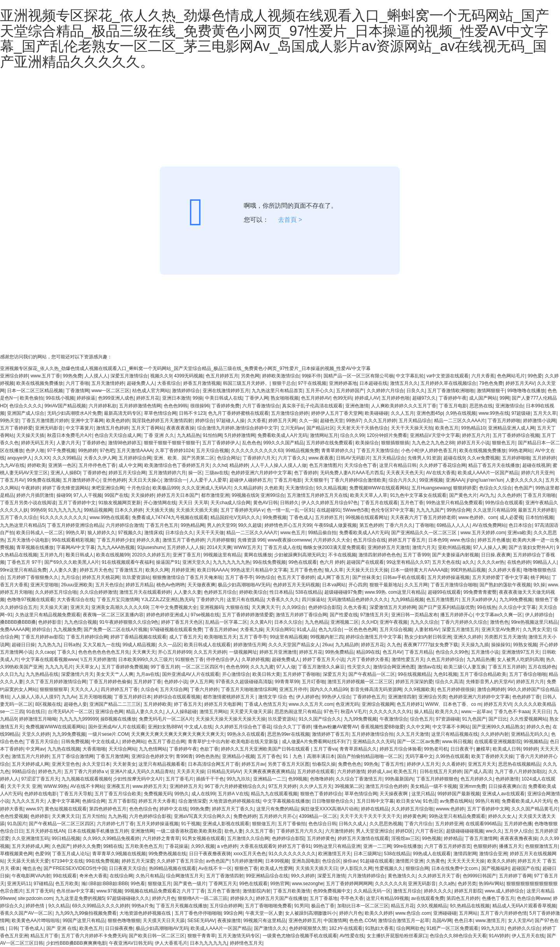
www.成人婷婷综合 (504, 891)
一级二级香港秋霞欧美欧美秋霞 (189, 831)
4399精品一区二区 (318, 816)
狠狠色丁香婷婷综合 (321, 794)
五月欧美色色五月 (144, 846)
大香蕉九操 (252, 630)
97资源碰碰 (447, 719)
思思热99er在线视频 (288, 734)
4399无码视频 (188, 376)
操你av (350, 861)
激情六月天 (424, 547)
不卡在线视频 (342, 555)
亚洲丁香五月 (187, 555)
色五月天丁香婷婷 (296, 577)
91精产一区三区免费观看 (452, 928)
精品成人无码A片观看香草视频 (524, 906)
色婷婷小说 (176, 682)
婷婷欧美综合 (253, 592)
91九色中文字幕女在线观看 (418, 495)
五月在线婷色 (542, 667)
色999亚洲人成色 (116, 398)
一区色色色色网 (360, 630)
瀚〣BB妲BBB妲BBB (105, 884)
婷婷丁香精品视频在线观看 (138, 637)
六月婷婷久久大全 (332, 540)
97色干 (331, 712)
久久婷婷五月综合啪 (56, 592)
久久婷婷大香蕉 (504, 570)
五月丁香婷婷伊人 (221, 443)
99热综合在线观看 (504, 503)
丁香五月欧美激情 (292, 891)
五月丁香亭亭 (239, 577)
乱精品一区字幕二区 (226, 622)
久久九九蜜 (262, 667)
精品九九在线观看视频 (274, 794)
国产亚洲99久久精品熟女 (498, 727)
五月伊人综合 (518, 831)
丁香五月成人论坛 (71, 854)
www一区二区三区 (110, 391)
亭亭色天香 (352, 898)
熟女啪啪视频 (285, 398)
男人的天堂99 (221, 525)
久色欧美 (274, 488)
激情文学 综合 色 (276, 697)
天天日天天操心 (145, 480)
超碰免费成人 (286, 659)
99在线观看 (65, 876)
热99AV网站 (491, 884)
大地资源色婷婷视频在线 (234, 801)
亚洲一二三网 (377, 846)
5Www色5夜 (356, 510)
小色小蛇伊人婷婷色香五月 (429, 451)
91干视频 (191, 824)
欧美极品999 (166, 488)
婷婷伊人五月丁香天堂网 (337, 413)
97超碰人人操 (230, 421)
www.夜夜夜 (321, 458)
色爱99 (42, 854)
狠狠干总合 (284, 383)
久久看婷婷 (453, 764)
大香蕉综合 (169, 383)
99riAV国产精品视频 (65, 406)
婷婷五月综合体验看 (401, 749)
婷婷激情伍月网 (250, 645)
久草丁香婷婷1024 (174, 451)
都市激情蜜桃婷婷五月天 (229, 697)
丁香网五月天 (223, 884)
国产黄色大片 (463, 495)
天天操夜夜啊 (394, 794)
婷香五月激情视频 (202, 383)
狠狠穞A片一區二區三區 (203, 898)
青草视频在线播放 (35, 547)
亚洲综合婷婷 (14, 376)
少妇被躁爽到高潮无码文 (300, 555)
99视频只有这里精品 (265, 921)
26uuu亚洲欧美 (77, 585)
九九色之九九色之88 (433, 443)
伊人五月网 (201, 682)
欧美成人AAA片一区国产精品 (488, 473)
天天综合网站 (122, 749)
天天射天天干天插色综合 (362, 428)
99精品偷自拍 (322, 533)
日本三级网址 (367, 854)
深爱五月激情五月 (460, 630)
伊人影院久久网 (356, 868)
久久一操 (308, 421)
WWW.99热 (56, 786)
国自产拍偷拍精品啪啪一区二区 (370, 756)
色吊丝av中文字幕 (75, 891)
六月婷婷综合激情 (124, 525)
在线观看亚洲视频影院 (498, 742)
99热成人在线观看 (432, 854)
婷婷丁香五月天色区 (182, 622)
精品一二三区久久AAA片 (460, 421)
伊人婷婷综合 (539, 615)
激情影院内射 (257, 891)
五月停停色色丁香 (97, 465)
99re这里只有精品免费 (23, 570)
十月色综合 (138, 488)
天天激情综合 (299, 488)
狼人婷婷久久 (101, 533)
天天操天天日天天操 (367, 570)
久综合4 (149, 689)
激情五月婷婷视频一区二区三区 (360, 682)
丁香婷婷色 (94, 443)
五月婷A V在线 (233, 794)
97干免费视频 (61, 451)
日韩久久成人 (353, 824)
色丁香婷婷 (306, 473)
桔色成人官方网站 (151, 391)
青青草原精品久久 (358, 749)
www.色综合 (463, 540)
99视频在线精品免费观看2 (152, 891)
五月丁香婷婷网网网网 (349, 884)
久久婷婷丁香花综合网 (443, 465)
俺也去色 (32, 868)
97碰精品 (43, 884)
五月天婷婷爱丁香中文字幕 (500, 577)
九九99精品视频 (407, 600)
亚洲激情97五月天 (521, 652)
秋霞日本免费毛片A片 (70, 435)
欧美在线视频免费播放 (40, 383)
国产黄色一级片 (190, 884)
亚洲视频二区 (345, 622)
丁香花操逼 (177, 846)
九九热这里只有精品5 (22, 525)
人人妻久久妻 (63, 570)
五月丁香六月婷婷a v (86, 772)
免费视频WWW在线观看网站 (379, 488)
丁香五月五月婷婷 (507, 667)
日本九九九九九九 (208, 943)
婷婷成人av (379, 772)
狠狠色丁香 (246, 868)
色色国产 (523, 488)
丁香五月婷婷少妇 (115, 540)
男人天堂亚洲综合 (374, 831)
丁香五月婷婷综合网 (87, 637)
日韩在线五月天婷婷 (441, 772)
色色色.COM (362, 921)
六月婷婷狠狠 (221, 540)
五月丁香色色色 (306, 570)
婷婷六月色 (164, 898)
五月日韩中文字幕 (375, 801)
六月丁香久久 (292, 458)
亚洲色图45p (430, 413)
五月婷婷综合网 (135, 458)
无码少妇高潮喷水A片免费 (74, 413)
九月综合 (70, 577)
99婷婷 (530, 749)
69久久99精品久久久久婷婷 (101, 906)
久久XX (42, 458)
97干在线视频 (312, 383)
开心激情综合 (236, 674)
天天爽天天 (144, 652)
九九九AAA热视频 (116, 547)
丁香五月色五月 (162, 525)
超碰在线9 (454, 458)
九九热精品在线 (42, 674)
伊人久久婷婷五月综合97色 (330, 503)
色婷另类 (467, 884)
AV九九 (487, 495)
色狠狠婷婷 (485, 846)
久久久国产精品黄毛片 (535, 809)
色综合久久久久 (26, 406)
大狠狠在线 (237, 607)
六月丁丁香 (193, 891)
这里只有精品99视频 (387, 898)
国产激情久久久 (270, 928)
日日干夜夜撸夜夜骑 (210, 854)
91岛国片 (17, 824)
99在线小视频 (60, 398)
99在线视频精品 (414, 674)
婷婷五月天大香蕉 (157, 801)
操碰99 (64, 495)
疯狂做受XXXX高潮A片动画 (329, 809)
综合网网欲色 (410, 928)
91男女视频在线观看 (203, 838)
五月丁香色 (269, 756)
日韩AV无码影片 (353, 458)
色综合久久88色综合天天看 (458, 936)
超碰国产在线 (526, 868)
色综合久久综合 (495, 488)
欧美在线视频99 (113, 555)
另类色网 (250, 376)
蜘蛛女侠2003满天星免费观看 (334, 547)
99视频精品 (535, 742)
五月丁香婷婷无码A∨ (242, 510)
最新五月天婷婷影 (537, 510)
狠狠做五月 (264, 824)
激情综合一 (175, 480)
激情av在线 (430, 667)
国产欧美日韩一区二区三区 (157, 936)
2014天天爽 (219, 547)
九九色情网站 (153, 749)
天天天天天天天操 (466, 861)
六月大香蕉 (483, 376)
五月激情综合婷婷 (290, 413)
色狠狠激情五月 (541, 846)
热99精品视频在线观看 (172, 868)
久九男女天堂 (537, 630)
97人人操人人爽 (489, 547)
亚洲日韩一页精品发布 (415, 615)
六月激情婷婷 (339, 831)
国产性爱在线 (344, 615)
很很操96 (200, 406)
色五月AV (393, 652)
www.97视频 (109, 891)
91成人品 (306, 630)
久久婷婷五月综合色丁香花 (243, 727)
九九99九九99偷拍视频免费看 (86, 913)
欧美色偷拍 (31, 398)
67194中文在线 (67, 861)
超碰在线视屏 (536, 465)
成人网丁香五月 (333, 577)
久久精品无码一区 (372, 891)
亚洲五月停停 (293, 689)
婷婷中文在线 (173, 809)
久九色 (394, 645)
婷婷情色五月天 (246, 943)
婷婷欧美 (37, 465)
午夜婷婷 (30, 488)
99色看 (138, 884)
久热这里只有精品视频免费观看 (48, 615)
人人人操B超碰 (181, 712)
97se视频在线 (205, 615)
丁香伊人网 (257, 398)
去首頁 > (290, 220)
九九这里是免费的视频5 (80, 898)
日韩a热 (72, 645)
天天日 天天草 (193, 503)
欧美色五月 (447, 428)
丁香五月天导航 (76, 794)
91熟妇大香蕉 (379, 928)
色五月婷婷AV (316, 398)
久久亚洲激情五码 (30, 838)
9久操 (540, 585)
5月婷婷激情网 (240, 435)
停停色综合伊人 (222, 659)
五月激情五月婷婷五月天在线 (317, 495)
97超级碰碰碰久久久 (128, 898)
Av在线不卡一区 (215, 868)
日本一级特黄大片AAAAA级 (419, 570)
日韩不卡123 (192, 413)
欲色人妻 (234, 831)
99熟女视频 (525, 645)
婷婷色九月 (50, 772)
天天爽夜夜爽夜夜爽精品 (269, 772)
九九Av (69, 697)
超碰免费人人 (141, 383)
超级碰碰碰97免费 (343, 592)
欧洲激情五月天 (334, 854)
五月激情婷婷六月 (167, 473)
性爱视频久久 (389, 868)
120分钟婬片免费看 (387, 435)
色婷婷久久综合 (524, 928)
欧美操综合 (367, 443)
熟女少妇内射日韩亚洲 (428, 637)
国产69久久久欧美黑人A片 (72, 562)
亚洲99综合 (272, 495)
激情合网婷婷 (491, 689)
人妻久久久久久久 (524, 480)
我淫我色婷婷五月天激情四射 (162, 421)
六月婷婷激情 (351, 772)
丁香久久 (66, 652)
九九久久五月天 (28, 801)
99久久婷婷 (303, 876)
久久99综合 (294, 607)
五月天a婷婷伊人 (479, 600)
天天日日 (541, 712)
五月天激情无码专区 (239, 936)
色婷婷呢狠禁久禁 (308, 928)
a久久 (468, 562)
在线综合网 (121, 876)
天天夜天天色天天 (405, 473)
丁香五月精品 (419, 652)
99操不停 (311, 376)
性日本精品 (281, 592)
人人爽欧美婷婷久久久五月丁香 (404, 406)
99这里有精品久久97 (408, 562)
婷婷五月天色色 (96, 570)
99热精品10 (473, 428)
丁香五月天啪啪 (539, 495)
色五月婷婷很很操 (456, 689)
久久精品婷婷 (248, 488)
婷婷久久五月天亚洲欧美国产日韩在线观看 (266, 749)
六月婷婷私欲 (103, 406)
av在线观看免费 (428, 898)
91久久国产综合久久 (320, 719)
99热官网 (280, 884)
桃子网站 (540, 577)
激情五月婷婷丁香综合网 (301, 615)
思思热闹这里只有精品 (298, 712)
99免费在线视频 (44, 480)
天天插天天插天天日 (317, 868)
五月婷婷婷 (544, 458)
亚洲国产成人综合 (26, 413)
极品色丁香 (323, 906)
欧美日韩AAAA (213, 570)
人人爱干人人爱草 (208, 480)
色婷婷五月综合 (220, 592)
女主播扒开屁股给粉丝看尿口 (397, 936)
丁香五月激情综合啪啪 (454, 585)
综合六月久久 (402, 480)
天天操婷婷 (142, 495)
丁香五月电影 (453, 406)
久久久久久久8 (390, 884)
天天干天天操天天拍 (412, 428)
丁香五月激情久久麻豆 (321, 667)
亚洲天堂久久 (196, 562)
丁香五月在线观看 (379, 503)
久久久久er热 (491, 562)
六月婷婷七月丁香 (115, 824)
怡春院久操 (324, 764)
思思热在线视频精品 (519, 764)
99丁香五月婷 (165, 667)
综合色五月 (422, 719)
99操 (197, 398)
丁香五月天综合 (42, 742)
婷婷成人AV (367, 398)
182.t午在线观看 (346, 928)
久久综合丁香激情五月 (359, 779)
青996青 (184, 756)
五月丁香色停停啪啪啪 (198, 913)
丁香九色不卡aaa (512, 712)
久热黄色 (436, 861)
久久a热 (447, 884)
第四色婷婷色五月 (108, 809)
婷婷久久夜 (148, 540)
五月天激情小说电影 (28, 540)
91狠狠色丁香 (190, 659)
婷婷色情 (36, 906)
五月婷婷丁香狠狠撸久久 (33, 577)
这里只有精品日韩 (398, 465)
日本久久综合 (288, 622)
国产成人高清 (478, 772)
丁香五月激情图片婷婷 (45, 421)
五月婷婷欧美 (157, 704)
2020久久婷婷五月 (151, 555)
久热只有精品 (150, 876)
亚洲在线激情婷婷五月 (226, 391)
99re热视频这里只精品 (534, 622)
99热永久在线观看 (246, 734)
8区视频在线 (48, 704)
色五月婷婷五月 (222, 376)
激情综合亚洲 (493, 854)
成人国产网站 (483, 398)
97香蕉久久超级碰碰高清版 (244, 682)
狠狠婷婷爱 (465, 488)
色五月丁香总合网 (166, 742)
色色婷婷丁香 (526, 697)
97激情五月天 (374, 615)
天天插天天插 (159, 510)
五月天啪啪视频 (95, 697)
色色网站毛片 (511, 376)
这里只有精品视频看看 (162, 764)
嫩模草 (483, 749)
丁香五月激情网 (112, 756)
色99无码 (342, 398)
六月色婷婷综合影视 (150, 816)
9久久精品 (59, 906)
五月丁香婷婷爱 (16, 428)
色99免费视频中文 (332, 891)
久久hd (220, 465)
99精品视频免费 (302, 451)
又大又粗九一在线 (101, 645)
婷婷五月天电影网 (223, 704)
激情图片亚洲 (409, 861)
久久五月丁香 (259, 831)
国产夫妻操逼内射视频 (455, 555)
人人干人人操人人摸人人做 (278, 465)
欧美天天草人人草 (369, 495)
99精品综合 (24, 772)
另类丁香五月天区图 (289, 764)
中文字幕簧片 (80, 428)
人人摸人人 (96, 376)
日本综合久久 (179, 533)
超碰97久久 (424, 398)
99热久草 (75, 533)
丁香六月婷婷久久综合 (464, 622)
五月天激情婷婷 (108, 383)
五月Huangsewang (431, 488)
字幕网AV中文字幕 (76, 547)
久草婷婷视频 (255, 659)
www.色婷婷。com (478, 517)
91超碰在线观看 (377, 861)
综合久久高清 (449, 682)
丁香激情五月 (129, 570)
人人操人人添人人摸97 (35, 697)
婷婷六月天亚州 (537, 473)
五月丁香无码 (40, 891)
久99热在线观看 (452, 756)
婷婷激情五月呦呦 (38, 719)
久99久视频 (203, 846)
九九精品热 (189, 435)
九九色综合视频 (80, 622)
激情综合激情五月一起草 (404, 921)
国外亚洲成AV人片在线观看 (191, 674)
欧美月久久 (447, 712)
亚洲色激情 (357, 406)
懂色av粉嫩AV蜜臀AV (336, 727)
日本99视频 (277, 861)
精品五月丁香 (44, 936)
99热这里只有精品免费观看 (454, 503)
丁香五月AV (12, 480)
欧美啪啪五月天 (220, 637)
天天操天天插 (30, 435)
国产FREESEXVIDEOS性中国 (75, 868)
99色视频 (431, 838)
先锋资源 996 (251, 540)
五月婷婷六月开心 (278, 816)
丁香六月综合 (418, 824)
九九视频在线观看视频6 (86, 779)
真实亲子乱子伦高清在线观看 (312, 406)
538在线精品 (309, 592)
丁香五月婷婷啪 (504, 421)
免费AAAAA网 (15, 630)
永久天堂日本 (96, 764)
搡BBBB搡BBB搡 (18, 622)
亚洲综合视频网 (378, 704)
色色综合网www (534, 898)
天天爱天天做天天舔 (251, 712)
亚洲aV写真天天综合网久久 (202, 816)
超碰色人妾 (75, 704)
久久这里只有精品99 (494, 510)
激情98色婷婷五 (125, 443)
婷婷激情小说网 (539, 421)
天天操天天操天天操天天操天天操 (231, 719)
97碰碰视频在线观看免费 (176, 630)
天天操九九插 (475, 645)
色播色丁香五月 (498, 898)
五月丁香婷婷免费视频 (125, 667)
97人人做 (286, 667)
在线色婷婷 (519, 562)
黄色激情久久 (402, 876)
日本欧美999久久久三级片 (145, 659)
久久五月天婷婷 (210, 652)
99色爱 (535, 376)
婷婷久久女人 (502, 816)
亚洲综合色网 (109, 712)
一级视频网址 (243, 652)
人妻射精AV (427, 630)
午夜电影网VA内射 (31, 876)
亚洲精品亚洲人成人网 (511, 428)
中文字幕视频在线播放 (286, 801)
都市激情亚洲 (215, 495)
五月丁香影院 (122, 801)
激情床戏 (154, 533)
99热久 (181, 794)
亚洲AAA (455, 480)
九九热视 (117, 816)
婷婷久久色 (538, 727)
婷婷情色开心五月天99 (288, 525)
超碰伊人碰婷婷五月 (250, 480)
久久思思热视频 (386, 824)
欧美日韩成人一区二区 (40, 533)
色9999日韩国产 (480, 876)
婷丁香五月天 (188, 704)
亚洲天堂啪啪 (44, 585)
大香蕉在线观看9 (258, 846)
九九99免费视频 (516, 600)
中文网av (35, 749)
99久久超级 (250, 525)
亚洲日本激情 (176, 398)
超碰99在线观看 (444, 592)
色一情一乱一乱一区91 (290, 510)
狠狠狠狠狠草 (54, 689)
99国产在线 (116, 495)
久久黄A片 (261, 622)
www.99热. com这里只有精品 (395, 592)
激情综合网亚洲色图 (394, 667)
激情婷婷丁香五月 (331, 734)
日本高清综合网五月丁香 (213, 764)
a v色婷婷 (227, 846)
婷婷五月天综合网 (127, 473)
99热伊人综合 (336, 697)
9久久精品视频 (332, 488)
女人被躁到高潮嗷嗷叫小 (311, 913)
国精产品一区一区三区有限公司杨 (359, 376)
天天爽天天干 (266, 607)
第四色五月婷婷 (463, 898)
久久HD (369, 622)
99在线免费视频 (269, 562)
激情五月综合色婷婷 (387, 786)
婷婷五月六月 (476, 435)
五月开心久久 (320, 391)
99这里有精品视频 (289, 637)
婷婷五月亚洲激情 (278, 652)
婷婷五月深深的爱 (414, 682)
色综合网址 (229, 458)
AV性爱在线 (352, 936)
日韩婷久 (289, 503)
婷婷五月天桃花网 (101, 577)
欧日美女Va (408, 801)
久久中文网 (418, 727)
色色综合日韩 (322, 824)
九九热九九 (49, 645)
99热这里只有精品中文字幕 (259, 570)
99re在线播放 (408, 846)
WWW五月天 (247, 547)
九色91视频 (445, 674)
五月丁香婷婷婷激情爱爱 (248, 615)
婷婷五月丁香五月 (407, 540)
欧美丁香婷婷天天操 (492, 756)
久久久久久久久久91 (390, 712)
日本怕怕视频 (539, 517)
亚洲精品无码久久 (530, 734)
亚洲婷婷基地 (343, 383)
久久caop (45, 652)
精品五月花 (402, 906)
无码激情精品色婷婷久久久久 (358, 600)
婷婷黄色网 (415, 816)
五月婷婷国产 (350, 391)
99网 (505, 398)
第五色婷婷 (371, 525)
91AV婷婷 (499, 936)
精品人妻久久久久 (145, 712)
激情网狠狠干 (491, 391)
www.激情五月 (491, 921)
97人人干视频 (88, 495)
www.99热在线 (494, 413)
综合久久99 (352, 435)
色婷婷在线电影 (40, 794)
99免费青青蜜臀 (480, 592)
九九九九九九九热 (231, 562)
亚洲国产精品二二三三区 (115, 704)
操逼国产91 (168, 562)
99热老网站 (521, 451)
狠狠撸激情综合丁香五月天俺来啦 (187, 577)
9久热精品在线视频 (470, 906)
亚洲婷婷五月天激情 (388, 547)
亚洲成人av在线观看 (503, 794)
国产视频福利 (495, 868)
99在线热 (487, 607)
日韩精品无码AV (224, 772)
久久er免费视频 (483, 458)
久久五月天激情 (413, 734)
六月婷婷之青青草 (161, 838)
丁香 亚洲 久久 (159, 435)
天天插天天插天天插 (197, 510)
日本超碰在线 (373, 383)
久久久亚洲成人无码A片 (206, 488)
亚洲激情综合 (509, 406)
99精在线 (113, 846)
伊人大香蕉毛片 (171, 943)
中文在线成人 (105, 742)
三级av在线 (217, 473)
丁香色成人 (301, 517)
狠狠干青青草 (201, 936)
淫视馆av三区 (405, 838)
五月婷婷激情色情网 (140, 406)
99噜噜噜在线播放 (526, 391)
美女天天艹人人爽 (115, 674)
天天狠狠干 (316, 480)
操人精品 (423, 712)
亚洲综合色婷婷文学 (152, 756)
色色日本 (464, 921)
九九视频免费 (67, 630)
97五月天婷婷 (283, 786)
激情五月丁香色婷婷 (184, 540)
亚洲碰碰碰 (445, 913)
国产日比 (498, 719)
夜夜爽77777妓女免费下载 (431, 645)
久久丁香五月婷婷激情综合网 (56, 682)
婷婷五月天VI (498, 704)
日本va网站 (334, 585)
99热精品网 (193, 525)
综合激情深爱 (192, 801)
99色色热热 (207, 756)
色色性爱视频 (14, 816)
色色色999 (237, 667)
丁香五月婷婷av (221, 630)
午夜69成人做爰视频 (335, 525)
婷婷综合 (205, 421)
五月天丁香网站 (148, 428)
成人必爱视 (511, 517)
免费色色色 (350, 764)
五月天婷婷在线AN (45, 831)
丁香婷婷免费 (226, 406)
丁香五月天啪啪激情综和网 (249, 689)
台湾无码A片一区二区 (70, 712)
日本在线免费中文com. (455, 868)
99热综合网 (458, 510)
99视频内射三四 (327, 637)
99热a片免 (143, 906)
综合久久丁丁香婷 (292, 727)
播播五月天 (511, 846)
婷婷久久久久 (438, 891)
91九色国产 (474, 719)
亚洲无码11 (19, 884)
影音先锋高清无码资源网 (376, 689)
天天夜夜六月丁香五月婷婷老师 (423, 517)
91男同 (301, 906)
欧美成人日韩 (507, 749)
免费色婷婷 (245, 816)
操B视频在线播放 (118, 719)
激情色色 (499, 622)
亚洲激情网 (142, 831)
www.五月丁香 (45, 376)
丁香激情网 (77, 391)
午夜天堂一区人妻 (264, 913)
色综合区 (331, 861)
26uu (328, 645)
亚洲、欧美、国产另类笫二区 (184, 458)
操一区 (195, 473)
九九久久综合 (424, 622)
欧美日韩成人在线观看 (207, 645)
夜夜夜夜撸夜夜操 (519, 838)
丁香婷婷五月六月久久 (299, 831)
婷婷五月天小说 (473, 443)
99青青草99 (287, 682)
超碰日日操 (23, 645)
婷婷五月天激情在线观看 (363, 838)
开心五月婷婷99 (174, 652)
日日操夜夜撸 (119, 928)
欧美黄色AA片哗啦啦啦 (36, 921)
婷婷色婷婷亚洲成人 (167, 615)
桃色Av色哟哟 (171, 585)
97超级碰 (521, 413)
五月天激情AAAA (135, 451)
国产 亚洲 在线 (62, 928)
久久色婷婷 (509, 495)
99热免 (371, 764)
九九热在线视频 (64, 749)
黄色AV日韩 (265, 503)
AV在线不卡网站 (87, 786)
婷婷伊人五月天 (423, 764)
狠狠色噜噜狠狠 (124, 921)
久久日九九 (12, 674)
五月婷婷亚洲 (449, 824)
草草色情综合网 (160, 413)
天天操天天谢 (54, 607)
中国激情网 (335, 921)
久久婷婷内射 (495, 734)
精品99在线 (368, 652)
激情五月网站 (213, 712)
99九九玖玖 (239, 779)
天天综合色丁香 (360, 465)
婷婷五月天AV (520, 383)
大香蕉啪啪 (94, 749)
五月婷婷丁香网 (515, 876)
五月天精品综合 (415, 421)
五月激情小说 (485, 652)
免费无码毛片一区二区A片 (166, 719)
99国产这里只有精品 (84, 921)
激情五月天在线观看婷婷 (145, 592)
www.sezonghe (308, 884)
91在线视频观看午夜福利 (127, 562)
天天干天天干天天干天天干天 (370, 816)
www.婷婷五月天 (150, 786)
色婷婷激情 (507, 779)
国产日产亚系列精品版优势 (446, 607)
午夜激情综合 (394, 719)
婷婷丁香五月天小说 (324, 659)
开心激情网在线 (160, 503)
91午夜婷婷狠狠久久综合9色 (129, 622)
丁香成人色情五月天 (265, 704)
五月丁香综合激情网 (73, 756)
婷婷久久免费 (87, 846)
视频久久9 (161, 376)
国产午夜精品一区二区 (372, 674)
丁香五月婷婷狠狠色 (437, 779)
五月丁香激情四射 (225, 876)
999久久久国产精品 (283, 443)
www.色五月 (293, 533)
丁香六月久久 (399, 525)
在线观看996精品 (483, 824)
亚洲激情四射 (402, 697)
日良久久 (416, 391)
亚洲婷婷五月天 (186, 786)
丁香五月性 (392, 764)
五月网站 (468, 913)
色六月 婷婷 (332, 562)
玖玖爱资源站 (136, 577)
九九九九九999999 (79, 719)
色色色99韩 (176, 406)
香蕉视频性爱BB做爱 (382, 727)
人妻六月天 (68, 443)
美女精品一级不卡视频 (434, 786)
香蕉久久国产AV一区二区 (26, 913)
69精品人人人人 (453, 525)
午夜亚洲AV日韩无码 (130, 943)
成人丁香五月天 (185, 637)
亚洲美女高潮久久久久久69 (120, 607)
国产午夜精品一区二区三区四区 (61, 824)
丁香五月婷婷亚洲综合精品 (75, 525)
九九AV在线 (12, 465)
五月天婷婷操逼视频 (448, 577)
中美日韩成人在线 (224, 398)
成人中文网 (130, 465)
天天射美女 (124, 764)
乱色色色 (252, 443)
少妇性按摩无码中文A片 (138, 779)
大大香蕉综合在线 (75, 600)
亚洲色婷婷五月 (305, 921)
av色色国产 (218, 861)
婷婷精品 (453, 838)
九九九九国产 (430, 510)
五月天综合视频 (212, 451)
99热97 (354, 421)
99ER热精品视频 (468, 570)
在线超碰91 (328, 510)
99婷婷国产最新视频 (459, 794)
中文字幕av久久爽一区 (499, 615)
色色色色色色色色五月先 (104, 652)
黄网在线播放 (258, 555)
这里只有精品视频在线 (455, 734)
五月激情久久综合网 (248, 838)
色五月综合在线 (369, 540)
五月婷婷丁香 (147, 682)
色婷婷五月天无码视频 (296, 585)
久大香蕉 (257, 421)
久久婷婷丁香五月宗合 (180, 861)
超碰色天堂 (332, 421)
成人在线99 (203, 794)
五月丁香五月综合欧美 (118, 794)
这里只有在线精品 (245, 600)
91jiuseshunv (151, 547)
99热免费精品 (339, 652)
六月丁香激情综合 (261, 406)
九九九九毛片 (59, 667)
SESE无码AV (201, 921)
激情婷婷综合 (186, 391)
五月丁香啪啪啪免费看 (268, 906)
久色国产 (61, 846)
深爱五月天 (334, 674)
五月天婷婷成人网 (30, 764)
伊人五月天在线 (528, 936)
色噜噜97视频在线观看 (31, 600)
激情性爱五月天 (408, 659)
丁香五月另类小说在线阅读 (28, 503)
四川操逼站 (313, 600)
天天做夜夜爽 (201, 585)
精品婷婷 (239, 465)
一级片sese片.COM (108, 734)
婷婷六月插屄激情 (35, 495)
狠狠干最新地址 (386, 585)
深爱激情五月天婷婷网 (393, 607)
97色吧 (107, 451)
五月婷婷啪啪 (516, 458)
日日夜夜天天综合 (128, 868)
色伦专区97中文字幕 (392, 510)
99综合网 (233, 913)
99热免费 (73, 376)
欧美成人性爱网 (276, 868)
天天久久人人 (84, 689)
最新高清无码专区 (122, 413)
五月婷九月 (51, 555)
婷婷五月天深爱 (138, 861)
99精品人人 (545, 562)
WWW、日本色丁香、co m (453, 704)
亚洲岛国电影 (306, 861)
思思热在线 (481, 406)
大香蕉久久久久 (283, 600)
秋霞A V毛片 (354, 712)
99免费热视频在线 (167, 854)
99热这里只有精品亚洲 (337, 846)
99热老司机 (436, 749)
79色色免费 (491, 383)
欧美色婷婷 (118, 421)
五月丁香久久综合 (19, 517)
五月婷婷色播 (518, 824)
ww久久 (494, 831)
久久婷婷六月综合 (385, 391)
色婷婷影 (40, 816)
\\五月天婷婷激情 (98, 659)
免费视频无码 (158, 794)
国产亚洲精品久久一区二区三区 (424, 533)
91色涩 (430, 801)
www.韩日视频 (457, 742)
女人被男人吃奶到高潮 (520, 659)
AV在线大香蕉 (440, 473)
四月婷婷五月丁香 (119, 689)
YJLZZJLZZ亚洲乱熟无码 (167, 600)
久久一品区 (170, 645)
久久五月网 (416, 585)
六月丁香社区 (429, 831)
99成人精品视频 (139, 645)
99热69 (38, 510)
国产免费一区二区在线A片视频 (115, 630)
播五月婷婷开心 (457, 615)
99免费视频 (275, 517)
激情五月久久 (404, 383)
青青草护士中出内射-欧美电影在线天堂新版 (234, 742)
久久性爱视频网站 (528, 719)
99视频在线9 (245, 495)
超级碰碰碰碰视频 (465, 831)
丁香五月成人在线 (282, 547)
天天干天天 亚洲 (24, 786)
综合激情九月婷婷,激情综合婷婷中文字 (237, 428)
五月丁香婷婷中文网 (488, 809)
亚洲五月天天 (482, 764)
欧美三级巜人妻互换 (465, 667)
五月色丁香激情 (224, 891)
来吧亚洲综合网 (108, 488)
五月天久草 (545, 413)
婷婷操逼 (86, 398)
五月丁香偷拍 (292, 824)
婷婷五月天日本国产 (178, 495)
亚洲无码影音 (49, 428)
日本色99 (438, 540)
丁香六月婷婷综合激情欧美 (358, 480)
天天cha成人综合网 (230, 503)
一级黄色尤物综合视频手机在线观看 (300, 936)
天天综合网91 (280, 630)
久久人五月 (402, 413)
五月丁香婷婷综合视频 (516, 435)
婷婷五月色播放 (494, 540)
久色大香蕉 (355, 607)
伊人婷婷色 (308, 697)
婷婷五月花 (148, 398)
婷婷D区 (404, 831)
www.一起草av (476, 712)
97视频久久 (130, 533)
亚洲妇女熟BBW (165, 727)
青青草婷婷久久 (338, 451)
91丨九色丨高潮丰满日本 (309, 756)
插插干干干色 (210, 779)
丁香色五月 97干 (24, 562)
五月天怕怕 (94, 816)
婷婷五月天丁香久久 (233, 809)
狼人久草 (334, 570)
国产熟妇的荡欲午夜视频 (505, 585)
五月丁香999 (416, 555)
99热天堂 (10, 421)
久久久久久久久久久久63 (257, 451)
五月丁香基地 (324, 898)
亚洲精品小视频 (238, 756)
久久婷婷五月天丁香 (439, 876)
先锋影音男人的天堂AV (490, 682)
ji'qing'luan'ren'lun (485, 480)
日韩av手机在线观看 (404, 577)
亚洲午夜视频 (394, 622)
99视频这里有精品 (222, 555)
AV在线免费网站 (489, 525)
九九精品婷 (347, 645)
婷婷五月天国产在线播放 (282, 898)
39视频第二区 (349, 786)
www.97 (34, 809)
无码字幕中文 (419, 756)
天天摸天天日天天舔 (164, 921)
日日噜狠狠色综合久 (333, 801)
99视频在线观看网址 (367, 517)
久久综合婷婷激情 (98, 592)
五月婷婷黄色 (321, 838)
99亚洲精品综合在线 (267, 876)
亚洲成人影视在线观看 (226, 824)
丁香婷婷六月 (210, 600)
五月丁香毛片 (180, 779)
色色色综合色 (143, 809)
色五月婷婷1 (410, 704)
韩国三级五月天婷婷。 (246, 383)
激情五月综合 (407, 891)
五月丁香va (325, 749)
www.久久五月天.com (311, 704)
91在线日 (36, 712)
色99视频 (298, 779)
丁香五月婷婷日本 (133, 697)
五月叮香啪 (313, 682)
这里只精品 (423, 794)
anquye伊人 (19, 458)
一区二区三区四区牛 (203, 667)
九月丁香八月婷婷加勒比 (520, 772)
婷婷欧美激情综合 (281, 376)
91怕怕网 (212, 435)
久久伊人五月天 (316, 786)
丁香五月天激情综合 (378, 451)
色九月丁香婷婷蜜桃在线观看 (238, 413)
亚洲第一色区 (62, 465)
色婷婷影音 (50, 622)
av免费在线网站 (456, 801)
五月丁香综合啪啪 (528, 674)
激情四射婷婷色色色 (380, 555)
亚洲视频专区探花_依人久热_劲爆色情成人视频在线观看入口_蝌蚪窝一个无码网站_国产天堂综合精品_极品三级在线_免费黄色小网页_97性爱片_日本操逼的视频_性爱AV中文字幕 (185, 368)
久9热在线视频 (461, 413)
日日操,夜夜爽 (496, 555)
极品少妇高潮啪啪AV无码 (244, 585)
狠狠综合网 (417, 868)
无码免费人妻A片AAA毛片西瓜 (352, 473)
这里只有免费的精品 (277, 809)
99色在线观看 (303, 562)
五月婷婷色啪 (395, 398)
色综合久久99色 (452, 652)
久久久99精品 (67, 458)
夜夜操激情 (229, 921)
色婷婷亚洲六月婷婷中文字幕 (261, 473)
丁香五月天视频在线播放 (182, 906)
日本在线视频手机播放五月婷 (98, 831)
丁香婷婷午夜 (453, 398)
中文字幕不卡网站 (451, 727)
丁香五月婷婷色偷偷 (110, 682)
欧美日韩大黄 (266, 674)
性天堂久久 (359, 667)
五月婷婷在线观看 (316, 772)
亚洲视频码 (212, 607)
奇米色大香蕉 (93, 876)
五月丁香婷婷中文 (77, 503)
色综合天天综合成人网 (118, 435)
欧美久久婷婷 (501, 861)
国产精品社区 (320, 428)
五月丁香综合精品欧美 (483, 674)
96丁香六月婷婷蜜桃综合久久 (235, 786)
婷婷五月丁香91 (294, 846)
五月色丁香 (412, 503)
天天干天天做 (210, 533)
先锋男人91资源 (424, 458)
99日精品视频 (66, 838)
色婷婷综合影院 (325, 607)
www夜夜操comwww (289, 540)
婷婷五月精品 (140, 585)
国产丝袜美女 (366, 577)
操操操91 (501, 645)
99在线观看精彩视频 (73, 540)
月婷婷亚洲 (183, 570)
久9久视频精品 (432, 906)
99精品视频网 (98, 510)
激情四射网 (465, 854)
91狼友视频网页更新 (120, 503)
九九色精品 (317, 622)
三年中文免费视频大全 (174, 607)
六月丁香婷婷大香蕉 (368, 659)
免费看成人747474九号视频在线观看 (170, 517)
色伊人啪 (35, 451)
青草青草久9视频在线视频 (119, 854)
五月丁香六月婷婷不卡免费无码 (94, 936)
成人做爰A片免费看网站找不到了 (316, 742)
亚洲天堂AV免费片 (501, 630)
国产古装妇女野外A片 (531, 547)
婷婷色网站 (134, 742)
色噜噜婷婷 (322, 779)
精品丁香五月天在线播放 (494, 465)
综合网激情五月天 (185, 876)
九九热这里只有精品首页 (277, 391)
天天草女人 (87, 667)
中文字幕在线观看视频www (49, 659)
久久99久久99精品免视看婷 (111, 838)
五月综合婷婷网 (226, 906)
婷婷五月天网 (282, 421)
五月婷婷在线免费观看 (329, 443)
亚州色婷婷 (114, 480)
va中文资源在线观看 (448, 376)
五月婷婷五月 (329, 517)
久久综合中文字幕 (517, 607)
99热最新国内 (399, 779)
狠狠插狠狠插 (395, 443)
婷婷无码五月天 (37, 443)
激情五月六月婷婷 (30, 756)
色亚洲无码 (347, 704)
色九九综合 (330, 630)
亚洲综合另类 (432, 697)
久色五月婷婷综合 (445, 659)
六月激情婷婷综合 (366, 876)
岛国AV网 (442, 921)
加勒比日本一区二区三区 (363, 906)
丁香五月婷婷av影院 (42, 637)
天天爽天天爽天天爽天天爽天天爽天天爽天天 (178, 734)
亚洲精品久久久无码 (374, 742)
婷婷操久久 (242, 898)
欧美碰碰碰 (376, 413)
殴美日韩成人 (80, 555)
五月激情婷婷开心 (81, 480)
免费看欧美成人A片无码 (282, 435)
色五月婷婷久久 (477, 779)
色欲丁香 (209, 749)
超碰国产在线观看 (365, 562)
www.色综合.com (413, 913)
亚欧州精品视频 (454, 547)
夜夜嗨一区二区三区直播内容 (113, 615)
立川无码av (292, 428)
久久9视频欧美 (419, 689)
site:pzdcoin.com (35, 898)
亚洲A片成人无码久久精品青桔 (142, 772)
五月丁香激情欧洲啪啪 (451, 391)
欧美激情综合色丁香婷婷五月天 (177, 465)
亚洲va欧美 (519, 533)
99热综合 (265, 577)
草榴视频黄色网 (16, 854)
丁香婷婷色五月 (369, 697)
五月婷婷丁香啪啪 (301, 674)
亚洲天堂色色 (66, 764)
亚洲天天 (80, 607)
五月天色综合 (109, 585)
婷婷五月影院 (468, 891)
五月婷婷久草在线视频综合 (448, 383)
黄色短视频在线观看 (66, 809)
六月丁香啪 (77, 383)
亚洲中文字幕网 (87, 421)
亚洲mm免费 (472, 786)
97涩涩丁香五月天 (40, 779)
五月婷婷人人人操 (185, 547)
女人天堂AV (520, 921)
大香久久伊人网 (100, 458)
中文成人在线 (198, 727)
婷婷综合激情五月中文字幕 (374, 637)
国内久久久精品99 (329, 689)
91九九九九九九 (65, 510)
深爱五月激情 (331, 876)
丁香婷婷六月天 (259, 458)
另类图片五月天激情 (505, 637)
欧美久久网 (157, 570)
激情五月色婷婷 (112, 428)
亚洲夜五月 (118, 786)
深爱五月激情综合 (129, 376)
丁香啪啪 (425, 525)
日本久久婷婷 (129, 510)
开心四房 (358, 585)
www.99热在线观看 (109, 517)
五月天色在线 (446, 562)
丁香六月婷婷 (204, 689)
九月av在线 (148, 674)
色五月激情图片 (325, 465)
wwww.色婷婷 (450, 809)
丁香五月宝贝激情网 (118, 600)
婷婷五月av (253, 764)
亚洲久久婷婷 (467, 637)
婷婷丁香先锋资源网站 (66, 488)
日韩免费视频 (75, 742)
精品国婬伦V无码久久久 (235, 517)
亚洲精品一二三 (269, 779)
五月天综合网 (174, 689)
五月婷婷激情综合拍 (373, 734)
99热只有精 (487, 801)
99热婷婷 (88, 451)
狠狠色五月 (504, 443)
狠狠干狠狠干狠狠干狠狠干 (172, 443)
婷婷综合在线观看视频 (177, 697)
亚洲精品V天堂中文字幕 (435, 435)
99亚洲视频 (431, 480)
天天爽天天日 (66, 816)
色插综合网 (94, 801)
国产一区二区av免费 (418, 742)
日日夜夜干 (462, 749)
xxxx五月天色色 (250, 854)
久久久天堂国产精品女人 (294, 645)
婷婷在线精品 (375, 809)
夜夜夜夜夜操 (180, 428)
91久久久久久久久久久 (63, 517)
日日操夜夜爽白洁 (507, 786)
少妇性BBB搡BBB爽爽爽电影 (76, 943)
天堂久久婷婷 (36, 734)
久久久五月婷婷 (380, 421)
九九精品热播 (481, 659)
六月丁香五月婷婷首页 (448, 846)
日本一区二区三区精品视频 (35, 391)
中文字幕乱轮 (410, 376)
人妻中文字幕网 (63, 801)
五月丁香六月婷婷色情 (504, 913)
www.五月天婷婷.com (483, 533)
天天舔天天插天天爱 (28, 861)
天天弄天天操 (191, 772)
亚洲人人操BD (66, 473)
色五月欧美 (67, 884)
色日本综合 (520, 525)
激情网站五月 (324, 435)
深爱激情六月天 (77, 674)
